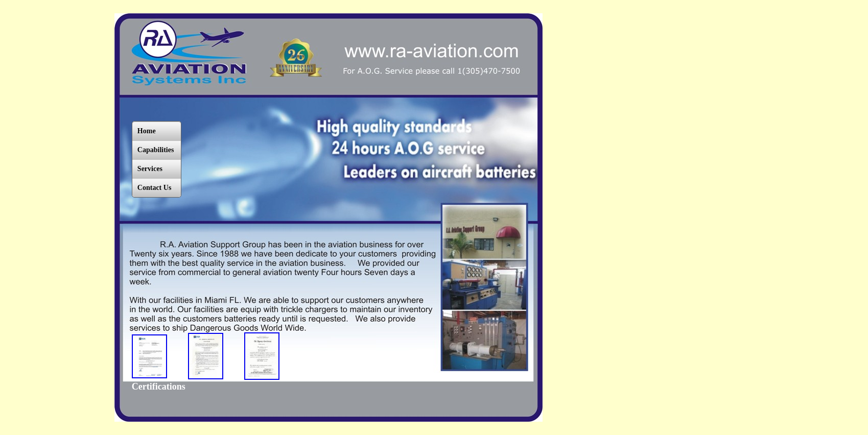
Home (147, 131)
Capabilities (156, 150)
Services (150, 169)
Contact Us (155, 188)
